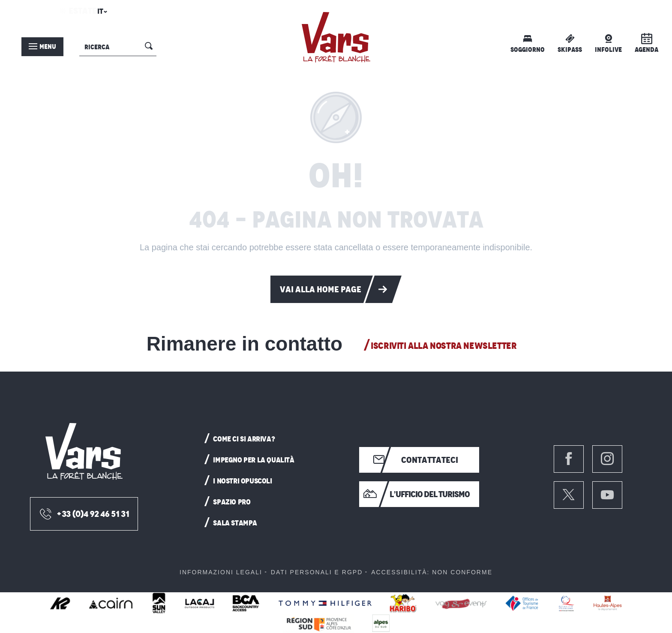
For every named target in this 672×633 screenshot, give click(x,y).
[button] (101, 14)
